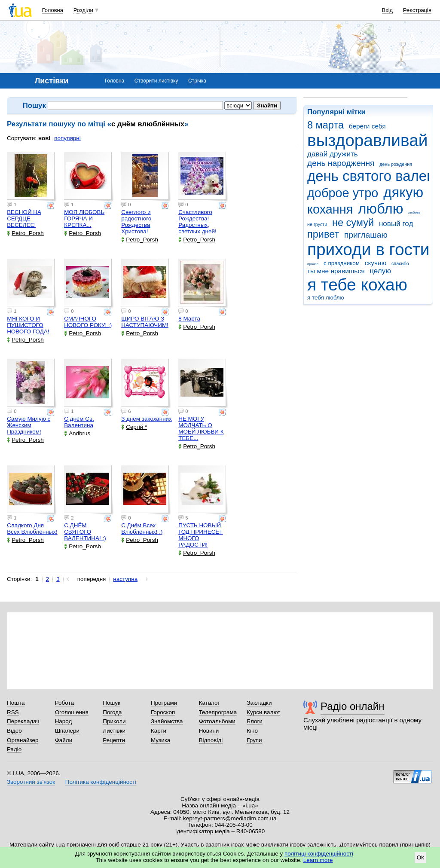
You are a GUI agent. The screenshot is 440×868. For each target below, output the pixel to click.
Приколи (114, 721)
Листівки (114, 731)
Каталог (209, 703)
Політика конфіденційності (101, 782)
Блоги (255, 721)
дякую (403, 192)
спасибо (400, 263)
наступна (125, 579)
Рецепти (114, 740)
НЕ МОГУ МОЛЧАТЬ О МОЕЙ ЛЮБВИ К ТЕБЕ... (201, 428)
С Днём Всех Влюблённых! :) (142, 529)
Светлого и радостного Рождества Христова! (136, 222)
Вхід (388, 10)
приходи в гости (368, 249)
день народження (341, 163)
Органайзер (23, 740)
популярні (67, 138)
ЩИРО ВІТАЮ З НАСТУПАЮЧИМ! (145, 322)
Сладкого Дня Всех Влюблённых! (32, 529)
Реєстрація (417, 10)
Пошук (112, 703)
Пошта (16, 703)
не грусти (317, 224)
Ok (420, 857)
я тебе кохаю (357, 285)
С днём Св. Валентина (79, 422)
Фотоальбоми (217, 721)
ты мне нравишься (336, 271)
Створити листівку (156, 81)
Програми (164, 703)
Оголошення (72, 712)
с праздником (342, 263)
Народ (64, 721)
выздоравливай (367, 140)
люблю (380, 209)
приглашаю (366, 235)
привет (323, 234)
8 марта (325, 125)
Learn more (318, 860)
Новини (209, 731)
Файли (64, 740)
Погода (112, 712)
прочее (313, 264)
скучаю (376, 263)
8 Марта (189, 319)
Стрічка (197, 81)
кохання (330, 209)
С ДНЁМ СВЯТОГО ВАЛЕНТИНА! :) (85, 532)
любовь (414, 212)
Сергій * (134, 427)
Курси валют (263, 712)
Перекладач (23, 721)
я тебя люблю (326, 298)
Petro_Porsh (25, 233)
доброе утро (343, 193)
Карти (159, 731)
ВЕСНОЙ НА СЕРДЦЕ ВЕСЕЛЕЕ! (24, 219)
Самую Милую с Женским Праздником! (29, 425)
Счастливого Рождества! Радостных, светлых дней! (197, 222)
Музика (160, 740)
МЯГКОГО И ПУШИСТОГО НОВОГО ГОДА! (28, 325)
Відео (14, 731)
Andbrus (77, 433)
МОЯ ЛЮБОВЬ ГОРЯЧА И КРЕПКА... (84, 219)
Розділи (83, 10)
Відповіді (211, 740)
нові (44, 138)
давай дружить (333, 154)
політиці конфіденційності (319, 854)
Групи (254, 740)
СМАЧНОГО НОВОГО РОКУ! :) (88, 322)
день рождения (396, 164)
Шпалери (67, 731)
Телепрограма (218, 712)
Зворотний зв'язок (31, 782)
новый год (396, 224)
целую (380, 271)
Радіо (14, 749)
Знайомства (167, 721)
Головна (53, 10)
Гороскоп (163, 712)
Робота (64, 703)
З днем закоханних (147, 419)
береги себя (367, 126)
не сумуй (353, 223)
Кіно (252, 731)
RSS (13, 712)
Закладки (259, 703)
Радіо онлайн (353, 706)
